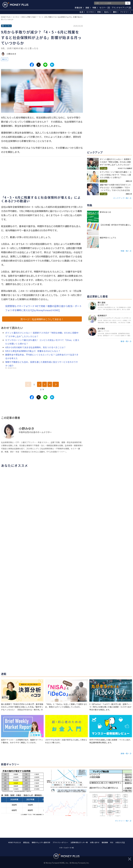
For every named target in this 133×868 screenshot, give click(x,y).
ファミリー (125, 12)
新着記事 (79, 8)
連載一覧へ (125, 753)
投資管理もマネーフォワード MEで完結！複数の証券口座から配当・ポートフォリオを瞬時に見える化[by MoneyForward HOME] (43, 308)
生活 (82, 12)
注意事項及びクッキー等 (79, 842)
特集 (95, 8)
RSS (112, 842)
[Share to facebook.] (32, 65)
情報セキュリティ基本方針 (41, 842)
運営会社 (26, 842)
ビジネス (91, 12)
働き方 (5, 59)
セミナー (105, 8)
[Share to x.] (39, 65)
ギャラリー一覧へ (122, 821)
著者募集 (105, 842)
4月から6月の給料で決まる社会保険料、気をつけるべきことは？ (35, 347)
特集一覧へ (125, 251)
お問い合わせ (95, 842)
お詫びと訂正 (120, 842)
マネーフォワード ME (66, 848)
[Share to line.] (45, 65)
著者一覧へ (125, 341)
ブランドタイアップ (121, 8)
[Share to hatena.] (52, 65)
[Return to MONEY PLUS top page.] (15, 5)
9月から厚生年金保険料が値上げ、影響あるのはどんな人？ (33, 351)
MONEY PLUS (6, 17)
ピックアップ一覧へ (122, 198)
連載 (88, 8)
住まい (108, 12)
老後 (100, 12)
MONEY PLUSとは (15, 842)
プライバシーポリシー (60, 842)
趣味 (116, 12)
